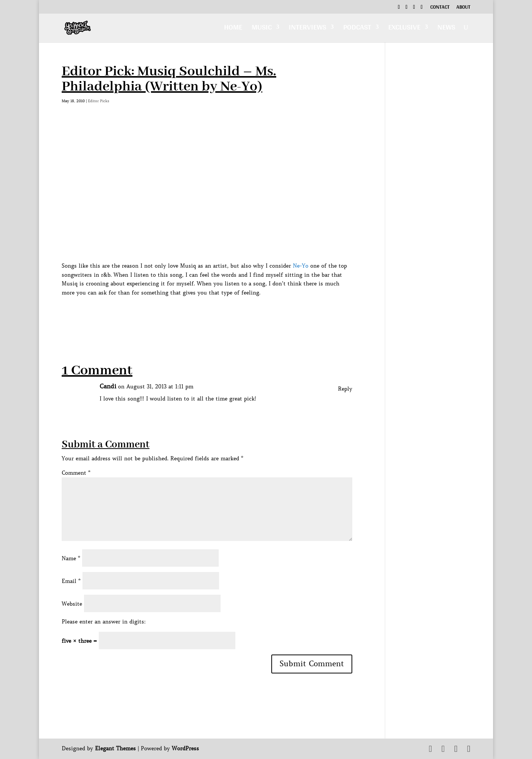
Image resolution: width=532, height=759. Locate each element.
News (446, 29)
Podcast (357, 29)
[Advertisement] (199, 315)
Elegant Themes (115, 748)
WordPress (185, 748)
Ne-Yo (301, 266)
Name (71, 558)
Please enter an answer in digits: (104, 622)
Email (71, 581)
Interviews (307, 29)
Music (262, 29)
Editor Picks (99, 101)
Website (72, 604)
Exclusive (404, 29)
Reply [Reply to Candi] (345, 389)
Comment (76, 473)
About (463, 8)
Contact (440, 8)
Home (233, 29)
